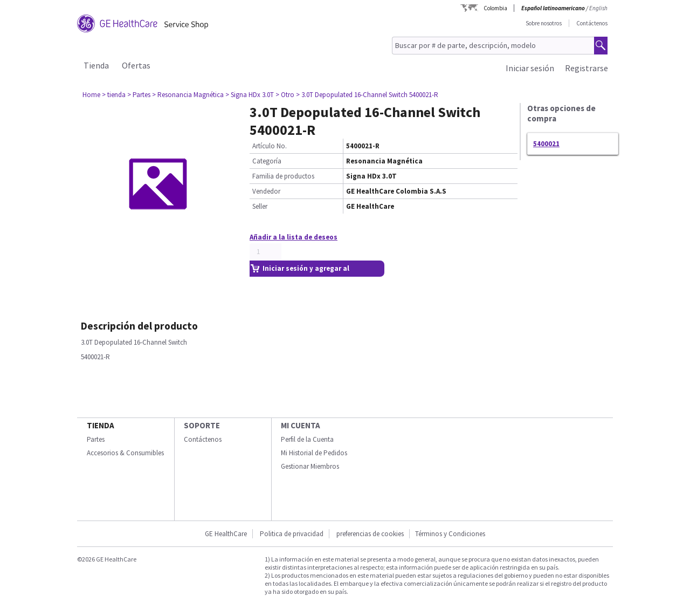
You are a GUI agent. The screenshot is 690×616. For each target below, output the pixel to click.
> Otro (285, 95)
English (598, 8)
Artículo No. (270, 146)
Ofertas (136, 65)
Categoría (267, 161)
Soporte (202, 425)
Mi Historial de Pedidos (314, 453)
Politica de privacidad (292, 534)
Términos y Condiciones (450, 534)
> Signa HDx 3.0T (250, 95)
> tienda (114, 95)
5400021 (546, 144)
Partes (96, 439)
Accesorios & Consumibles (125, 453)
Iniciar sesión (530, 68)
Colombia (495, 8)
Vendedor (266, 191)
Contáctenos (592, 23)
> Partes (139, 95)
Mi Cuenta (301, 425)
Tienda (96, 65)
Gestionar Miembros (310, 466)
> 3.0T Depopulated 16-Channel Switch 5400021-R (367, 95)
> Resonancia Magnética (188, 95)
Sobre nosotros (544, 23)
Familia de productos (283, 176)
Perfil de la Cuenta (307, 439)
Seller (260, 206)
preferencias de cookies (370, 534)
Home (91, 95)
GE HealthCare (226, 534)
